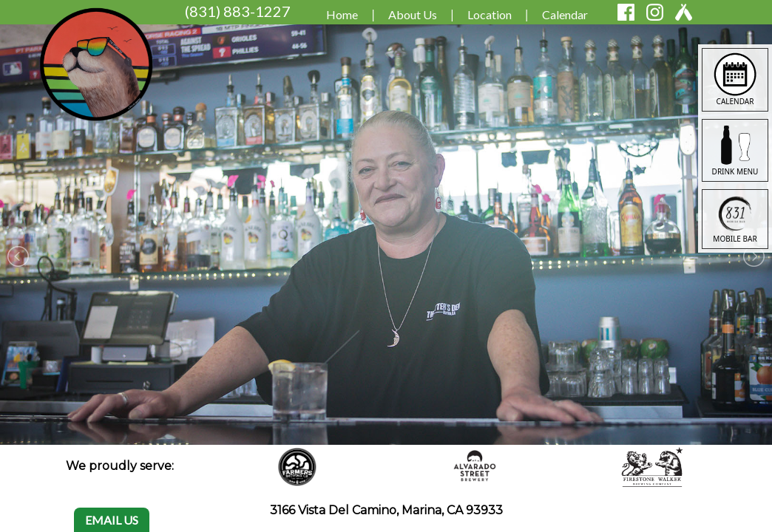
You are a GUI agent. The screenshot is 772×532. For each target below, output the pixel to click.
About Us (413, 14)
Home (342, 14)
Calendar (565, 14)
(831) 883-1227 (238, 11)
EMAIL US (112, 520)
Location (490, 14)
